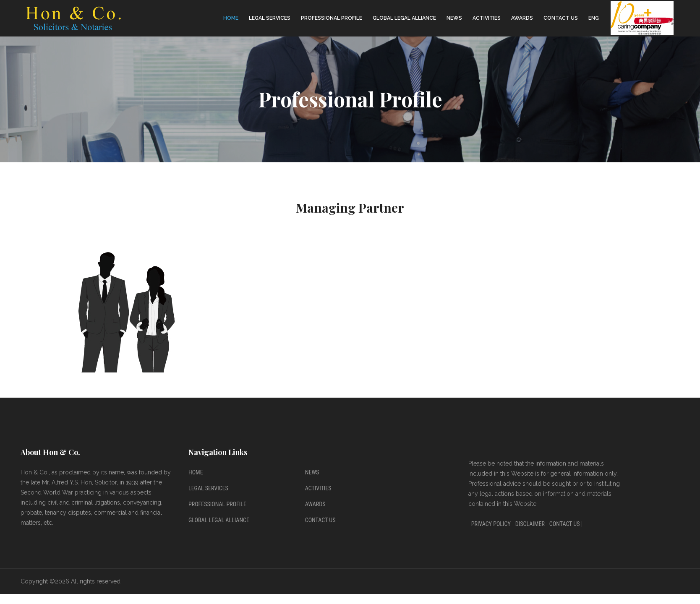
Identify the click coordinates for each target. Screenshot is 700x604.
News (454, 18)
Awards (522, 18)
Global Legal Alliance (404, 18)
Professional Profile (217, 504)
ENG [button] (594, 18)
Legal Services (208, 488)
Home (231, 18)
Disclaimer (530, 524)
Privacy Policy (491, 524)
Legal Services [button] (270, 18)
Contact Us (561, 18)
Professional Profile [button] (332, 18)
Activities (487, 18)
